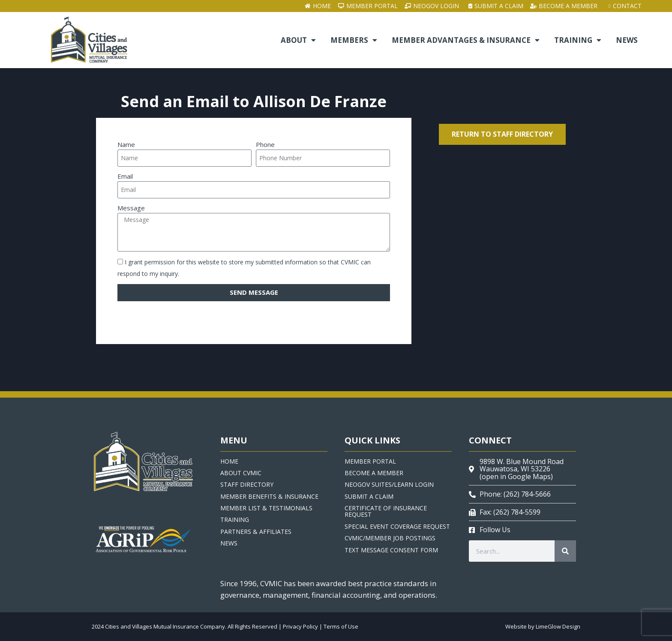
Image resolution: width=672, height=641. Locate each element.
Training (578, 40)
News (627, 40)
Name (126, 144)
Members (354, 40)
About (298, 40)
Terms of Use (341, 626)
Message (131, 208)
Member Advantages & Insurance (466, 40)
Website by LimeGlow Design (543, 626)
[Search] (565, 551)
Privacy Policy (300, 626)
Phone (265, 144)
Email (125, 176)
